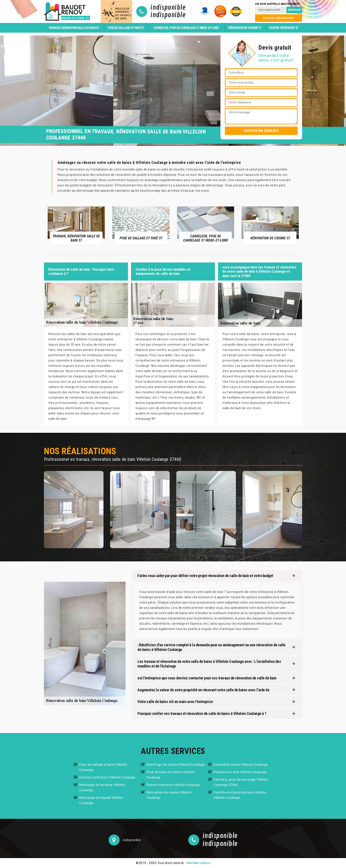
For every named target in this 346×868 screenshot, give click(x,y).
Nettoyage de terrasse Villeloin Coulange (102, 787)
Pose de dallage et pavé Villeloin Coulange (103, 767)
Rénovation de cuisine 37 (245, 28)
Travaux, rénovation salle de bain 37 (74, 28)
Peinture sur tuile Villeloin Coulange (240, 772)
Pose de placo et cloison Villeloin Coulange (171, 775)
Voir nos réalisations (279, 18)
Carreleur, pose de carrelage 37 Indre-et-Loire (186, 28)
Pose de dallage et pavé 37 (126, 28)
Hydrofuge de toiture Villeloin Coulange (176, 765)
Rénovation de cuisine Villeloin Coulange (169, 795)
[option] (76, 225)
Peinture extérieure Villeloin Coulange (107, 777)
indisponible (168, 8)
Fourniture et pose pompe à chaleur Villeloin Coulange (240, 795)
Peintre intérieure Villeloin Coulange (173, 785)
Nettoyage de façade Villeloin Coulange (101, 800)
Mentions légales (198, 863)
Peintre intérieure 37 (284, 28)
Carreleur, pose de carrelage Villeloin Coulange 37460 (241, 782)
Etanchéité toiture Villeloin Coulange (241, 765)
